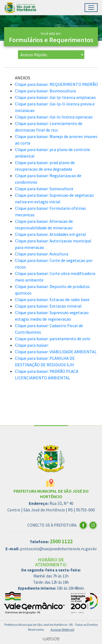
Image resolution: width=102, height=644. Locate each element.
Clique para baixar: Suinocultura (44, 189)
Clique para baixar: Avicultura (42, 254)
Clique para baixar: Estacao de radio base (52, 299)
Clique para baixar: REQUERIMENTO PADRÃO (56, 84)
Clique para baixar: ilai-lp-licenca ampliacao (55, 97)
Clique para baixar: (32, 345)
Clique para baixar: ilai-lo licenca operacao (54, 117)
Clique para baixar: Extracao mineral (48, 306)
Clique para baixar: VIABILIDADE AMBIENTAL (56, 352)
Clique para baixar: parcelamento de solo (53, 339)
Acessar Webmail (62, 629)
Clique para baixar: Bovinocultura (45, 91)
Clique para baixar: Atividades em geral (50, 234)
